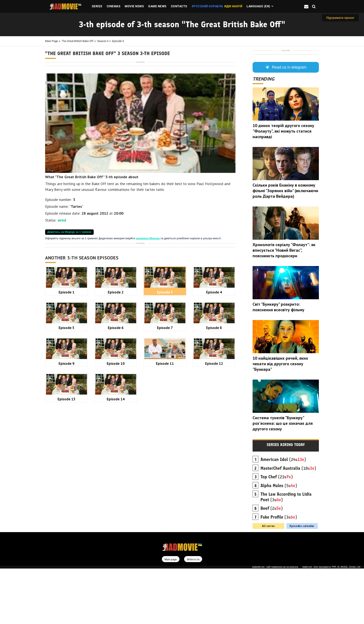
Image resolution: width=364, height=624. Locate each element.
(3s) (286, 552)
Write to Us (193, 615)
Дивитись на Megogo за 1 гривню (69, 292)
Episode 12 (214, 483)
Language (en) (258, 6)
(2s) (272, 564)
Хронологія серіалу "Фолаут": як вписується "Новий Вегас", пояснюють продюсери (284, 306)
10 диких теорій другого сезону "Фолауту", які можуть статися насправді (283, 187)
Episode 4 (214, 412)
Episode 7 (165, 448)
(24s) (283, 515)
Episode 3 (118, 41)
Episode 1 (67, 412)
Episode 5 (67, 448)
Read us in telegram (286, 123)
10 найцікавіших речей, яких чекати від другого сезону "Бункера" (280, 419)
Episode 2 (116, 412)
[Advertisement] (140, 94)
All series (268, 581)
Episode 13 (67, 519)
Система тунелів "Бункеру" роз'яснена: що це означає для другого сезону (283, 479)
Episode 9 (67, 483)
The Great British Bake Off (78, 41)
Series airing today (286, 500)
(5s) (279, 541)
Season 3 (103, 41)
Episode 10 (116, 483)
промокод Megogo (148, 298)
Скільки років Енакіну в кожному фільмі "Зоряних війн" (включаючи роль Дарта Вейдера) (285, 246)
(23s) (277, 532)
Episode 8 (214, 448)
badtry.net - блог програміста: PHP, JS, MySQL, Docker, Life (331, 623)
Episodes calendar (302, 581)
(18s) (288, 524)
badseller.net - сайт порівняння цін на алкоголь (275, 623)
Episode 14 (116, 519)
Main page (52, 41)
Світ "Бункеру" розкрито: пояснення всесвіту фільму (278, 362)
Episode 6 (116, 448)
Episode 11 (165, 483)
